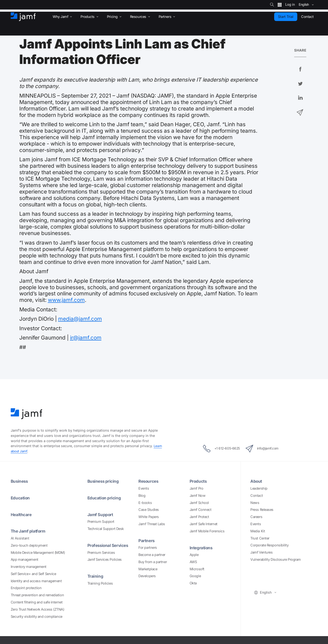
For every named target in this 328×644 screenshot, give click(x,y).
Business (20, 481)
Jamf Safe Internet (204, 524)
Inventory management (29, 567)
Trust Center (260, 538)
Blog (142, 495)
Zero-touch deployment (29, 545)
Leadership (259, 488)
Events (144, 488)
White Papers (149, 517)
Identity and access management (36, 581)
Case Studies (149, 510)
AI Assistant (20, 538)
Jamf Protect (199, 517)
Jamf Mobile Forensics (207, 531)
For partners (148, 547)
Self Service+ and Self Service (33, 574)
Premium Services (101, 552)
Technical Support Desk (106, 529)
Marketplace (148, 569)
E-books (145, 503)
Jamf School (199, 503)
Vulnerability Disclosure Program (276, 559)
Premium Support (101, 521)
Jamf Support (101, 515)
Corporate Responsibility (269, 545)
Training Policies (100, 583)
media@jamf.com (80, 319)
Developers (147, 576)
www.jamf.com (66, 300)
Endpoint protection (26, 588)
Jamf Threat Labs (152, 524)
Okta (193, 583)
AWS (193, 562)
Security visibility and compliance (37, 616)
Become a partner (152, 555)
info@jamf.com (265, 449)
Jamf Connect (201, 510)
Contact (257, 495)
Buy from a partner (153, 562)
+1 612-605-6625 (218, 449)
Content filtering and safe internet (37, 602)
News (255, 503)
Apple (194, 555)
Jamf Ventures (261, 552)
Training (95, 576)
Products (199, 481)
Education (21, 498)
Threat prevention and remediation (37, 595)
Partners (147, 541)
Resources (149, 481)
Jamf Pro (196, 488)
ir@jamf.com (86, 338)
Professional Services (109, 545)
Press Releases (262, 510)
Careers (256, 517)
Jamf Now (197, 495)
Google (195, 576)
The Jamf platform (29, 531)
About (256, 481)
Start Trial (286, 17)
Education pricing (105, 498)
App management (25, 559)
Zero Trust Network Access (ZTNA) (38, 609)
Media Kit (258, 531)
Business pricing (104, 481)
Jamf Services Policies (105, 559)
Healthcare (22, 515)
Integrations (202, 548)
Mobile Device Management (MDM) (38, 552)
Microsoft (197, 569)
